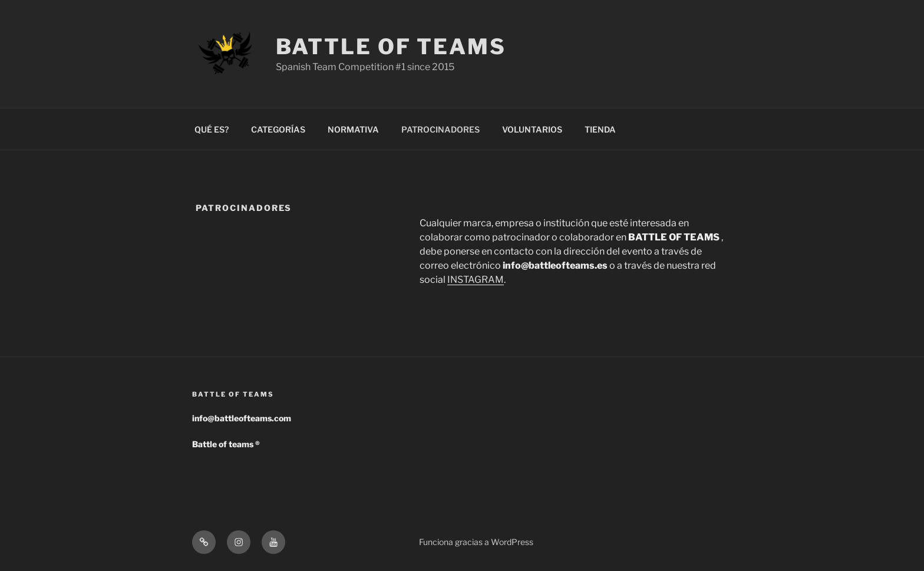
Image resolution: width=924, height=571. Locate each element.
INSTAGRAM (476, 280)
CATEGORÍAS (278, 129)
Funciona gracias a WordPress (476, 542)
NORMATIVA (353, 129)
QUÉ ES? (212, 129)
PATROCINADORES (440, 129)
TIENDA (600, 129)
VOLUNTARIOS (532, 129)
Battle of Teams (391, 47)
